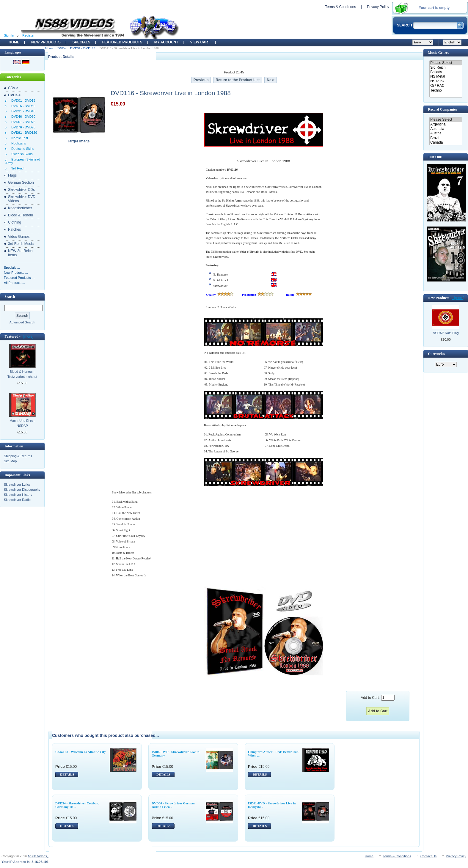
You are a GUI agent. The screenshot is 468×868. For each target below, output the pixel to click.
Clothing (15, 222)
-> (14, 95)
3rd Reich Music (21, 244)
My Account (166, 42)
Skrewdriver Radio (17, 500)
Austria (446, 133)
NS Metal (446, 77)
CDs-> (13, 88)
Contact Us (428, 856)
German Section (21, 183)
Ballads (446, 72)
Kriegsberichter (20, 208)
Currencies (436, 354)
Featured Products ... (19, 278)
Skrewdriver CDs (21, 190)
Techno (446, 91)
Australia (446, 129)
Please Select (446, 63)
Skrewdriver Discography (22, 490)
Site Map (10, 461)
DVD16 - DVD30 (22, 106)
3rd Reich (17, 168)
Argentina (446, 124)
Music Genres (438, 53)
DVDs (62, 48)
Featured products (122, 42)
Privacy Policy (378, 7)
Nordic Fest (19, 138)
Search (10, 297)
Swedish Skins (21, 154)
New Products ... (16, 273)
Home (14, 42)
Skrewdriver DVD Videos (22, 199)
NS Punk (446, 81)
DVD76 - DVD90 (22, 127)
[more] (28, 336)
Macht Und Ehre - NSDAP (22, 423)
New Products (46, 42)
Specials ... (12, 268)
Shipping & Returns (18, 456)
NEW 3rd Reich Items (20, 253)
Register (28, 35)
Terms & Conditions (340, 7)
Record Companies (442, 109)
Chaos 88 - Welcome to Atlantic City (81, 752)
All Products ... (14, 283)
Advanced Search (22, 322)
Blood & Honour (21, 215)
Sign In (9, 35)
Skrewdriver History (18, 495)
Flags (12, 175)
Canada (446, 143)
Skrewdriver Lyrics (17, 485)
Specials (81, 42)
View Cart (200, 42)
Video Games (19, 237)
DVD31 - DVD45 (22, 111)
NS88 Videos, (38, 856)
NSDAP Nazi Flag (446, 333)
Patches (14, 229)
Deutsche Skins (22, 149)
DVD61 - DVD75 (22, 122)
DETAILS (67, 774)
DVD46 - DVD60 (22, 117)
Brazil (446, 138)
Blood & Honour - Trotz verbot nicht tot (22, 374)
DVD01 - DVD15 (22, 100)
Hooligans (18, 143)
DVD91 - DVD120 (83, 48)
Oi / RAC (446, 86)
